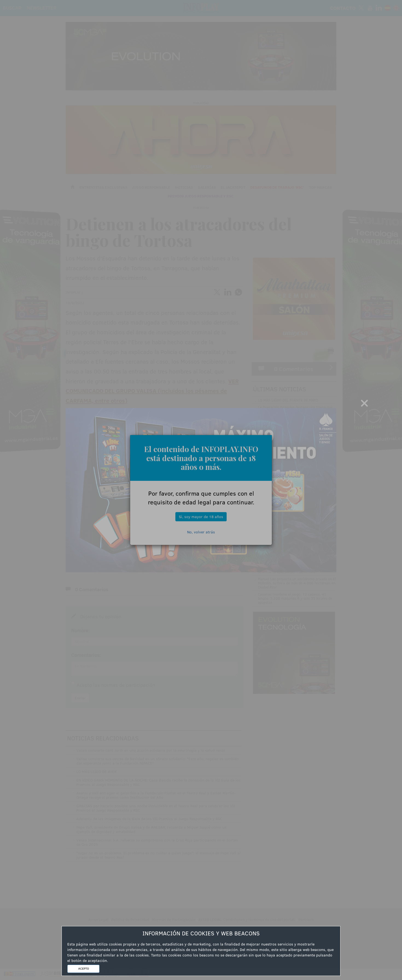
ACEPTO (84, 968)
